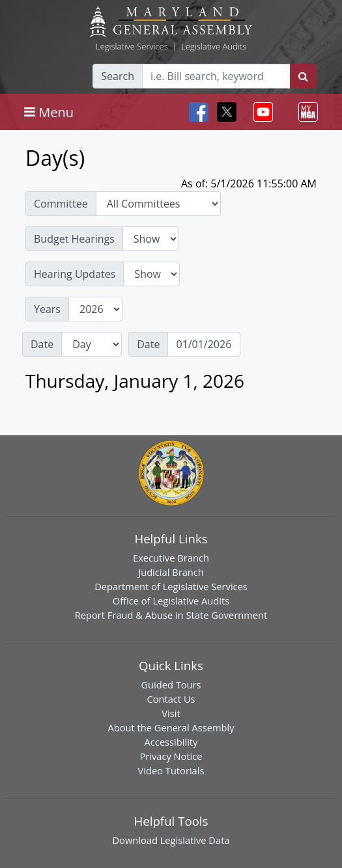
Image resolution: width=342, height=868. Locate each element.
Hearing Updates (75, 274)
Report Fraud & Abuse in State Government (171, 615)
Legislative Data (195, 840)
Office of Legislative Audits (171, 601)
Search (118, 76)
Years (47, 309)
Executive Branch (171, 558)
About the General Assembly (171, 727)
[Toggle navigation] (49, 112)
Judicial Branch (171, 572)
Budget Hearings (74, 239)
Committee (61, 204)
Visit (171, 713)
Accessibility (171, 742)
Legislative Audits (214, 46)
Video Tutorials (171, 770)
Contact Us (171, 699)
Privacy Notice (171, 756)
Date (42, 344)
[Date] (204, 344)
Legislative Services (132, 46)
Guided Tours (171, 685)
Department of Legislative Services (171, 586)
